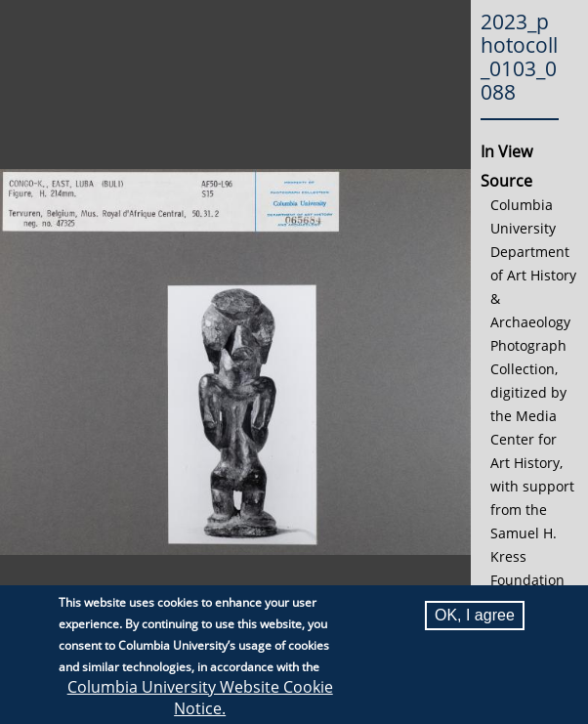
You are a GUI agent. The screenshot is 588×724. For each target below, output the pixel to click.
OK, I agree (475, 617)
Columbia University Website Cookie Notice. (200, 700)
